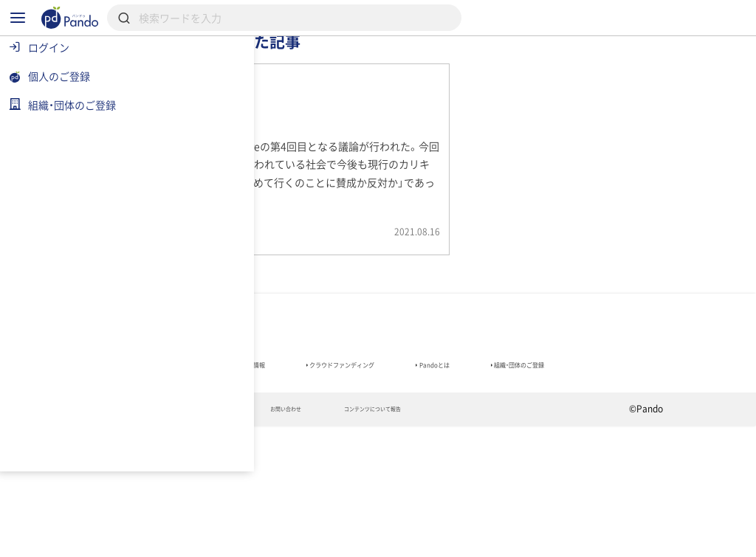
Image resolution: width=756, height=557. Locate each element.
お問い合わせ (422, 539)
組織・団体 (321, 63)
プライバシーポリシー (307, 539)
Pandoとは (620, 466)
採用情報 (413, 63)
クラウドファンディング (491, 466)
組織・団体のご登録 (230, 487)
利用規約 (202, 539)
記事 (229, 63)
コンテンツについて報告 (541, 539)
